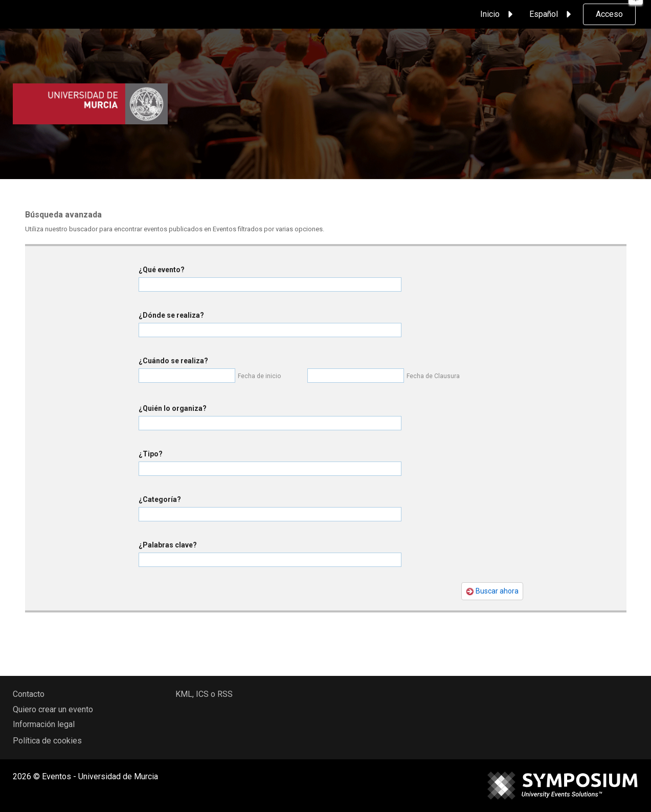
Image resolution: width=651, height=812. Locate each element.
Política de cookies (47, 741)
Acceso (609, 14)
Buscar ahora (492, 591)
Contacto (29, 694)
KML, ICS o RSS (204, 694)
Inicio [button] (498, 14)
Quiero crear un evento (53, 709)
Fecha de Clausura (433, 376)
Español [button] (552, 14)
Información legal (44, 724)
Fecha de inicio (259, 376)
